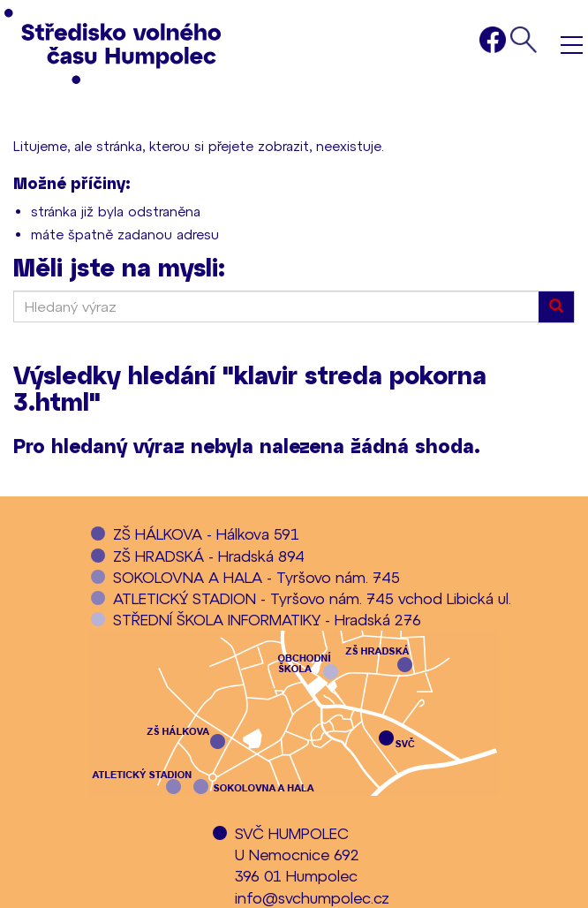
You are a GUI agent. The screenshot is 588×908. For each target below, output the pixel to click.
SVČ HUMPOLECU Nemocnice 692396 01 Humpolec (297, 855)
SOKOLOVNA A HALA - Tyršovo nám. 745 (256, 577)
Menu (572, 45)
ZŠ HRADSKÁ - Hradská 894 (209, 556)
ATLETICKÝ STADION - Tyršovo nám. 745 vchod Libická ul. (312, 598)
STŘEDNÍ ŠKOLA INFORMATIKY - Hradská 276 (267, 619)
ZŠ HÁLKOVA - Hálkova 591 (206, 533)
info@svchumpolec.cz (312, 897)
